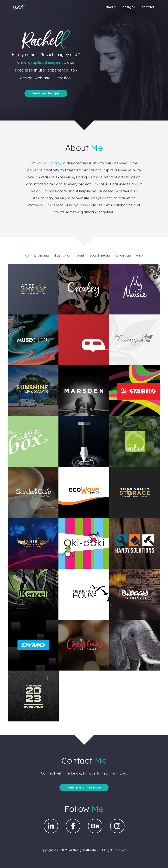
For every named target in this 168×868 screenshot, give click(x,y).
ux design (123, 255)
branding (42, 255)
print (80, 255)
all (27, 255)
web (139, 255)
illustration (63, 255)
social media (100, 255)
